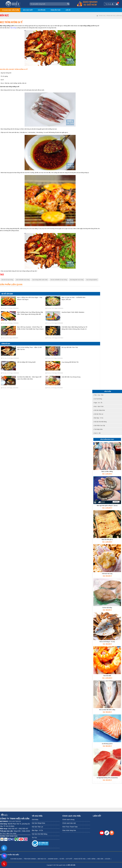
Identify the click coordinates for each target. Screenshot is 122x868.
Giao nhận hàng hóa (69, 830)
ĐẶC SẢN (100, 859)
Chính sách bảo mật (69, 823)
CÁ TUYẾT (69, 859)
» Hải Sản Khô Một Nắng (100, 422)
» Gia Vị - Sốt (97, 433)
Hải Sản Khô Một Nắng (40, 834)
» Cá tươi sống (98, 399)
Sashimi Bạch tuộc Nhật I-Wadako (73, 312)
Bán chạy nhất (28, 10)
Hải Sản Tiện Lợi (37, 827)
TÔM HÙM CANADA (30, 859)
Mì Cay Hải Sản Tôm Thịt (70, 347)
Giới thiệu (35, 820)
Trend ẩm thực (55, 10)
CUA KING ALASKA (16, 859)
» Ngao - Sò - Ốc (98, 403)
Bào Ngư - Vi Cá (37, 830)
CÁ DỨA (108, 859)
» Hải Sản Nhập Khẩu (99, 410)
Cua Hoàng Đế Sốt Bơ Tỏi (70, 362)
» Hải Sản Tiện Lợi (98, 414)
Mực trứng (13, 28)
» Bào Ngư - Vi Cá (98, 418)
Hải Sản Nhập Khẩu (39, 823)
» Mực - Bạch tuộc (98, 406)
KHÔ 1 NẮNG (91, 859)
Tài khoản (109, 4)
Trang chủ (102, 16)
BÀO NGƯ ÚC (42, 859)
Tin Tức (34, 838)
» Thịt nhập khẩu (98, 429)
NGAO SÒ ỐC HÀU (80, 859)
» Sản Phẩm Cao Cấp (99, 425)
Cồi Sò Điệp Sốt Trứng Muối (26, 362)
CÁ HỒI (62, 859)
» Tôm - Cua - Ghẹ (98, 395)
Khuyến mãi (42, 10)
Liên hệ (68, 10)
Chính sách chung (68, 820)
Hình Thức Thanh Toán (70, 827)
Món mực (119, 16)
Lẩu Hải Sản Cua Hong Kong (71, 377)
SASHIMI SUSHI (53, 859)
